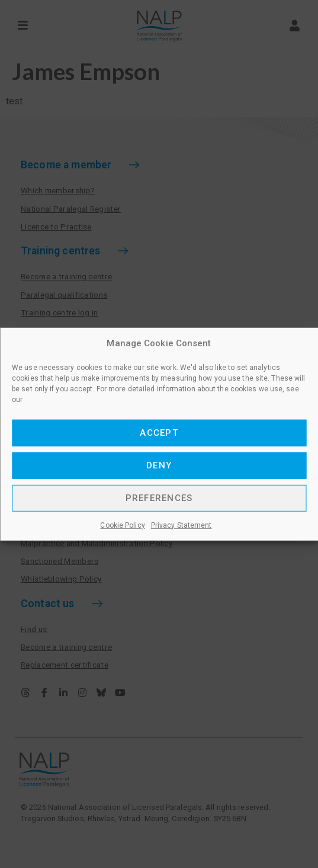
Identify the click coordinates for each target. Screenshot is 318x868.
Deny (159, 465)
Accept (159, 433)
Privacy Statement (182, 525)
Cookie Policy (122, 525)
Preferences (159, 498)
